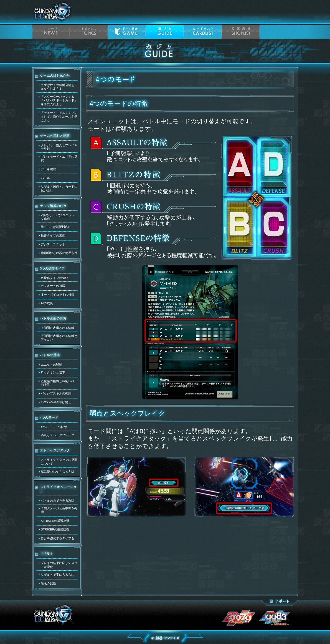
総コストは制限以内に (56, 227)
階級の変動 (48, 583)
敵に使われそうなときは (58, 471)
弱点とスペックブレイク (58, 435)
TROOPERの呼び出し (56, 402)
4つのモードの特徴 (54, 427)
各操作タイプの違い (54, 278)
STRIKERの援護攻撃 (55, 521)
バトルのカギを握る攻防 (58, 500)
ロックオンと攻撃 (53, 372)
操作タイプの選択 (53, 235)
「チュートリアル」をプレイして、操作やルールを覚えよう (59, 116)
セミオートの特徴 (53, 286)
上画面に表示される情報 (58, 328)
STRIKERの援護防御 (55, 529)
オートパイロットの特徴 (58, 295)
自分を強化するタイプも (58, 538)
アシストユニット (53, 244)
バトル (45, 178)
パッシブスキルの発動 (56, 393)
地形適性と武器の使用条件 (59, 253)
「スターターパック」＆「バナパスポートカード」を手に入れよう (59, 100)
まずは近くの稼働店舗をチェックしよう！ (59, 87)
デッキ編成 (48, 169)
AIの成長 (47, 303)
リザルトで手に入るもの (58, 575)
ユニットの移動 (51, 364)
